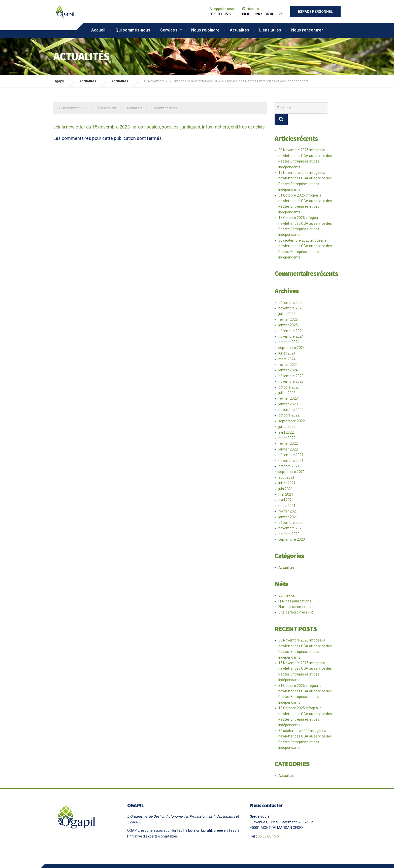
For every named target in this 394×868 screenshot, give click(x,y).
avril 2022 (286, 421)
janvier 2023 (288, 393)
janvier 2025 (288, 314)
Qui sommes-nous (133, 30)
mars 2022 (287, 427)
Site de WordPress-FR (296, 601)
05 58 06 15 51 (269, 825)
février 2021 (288, 500)
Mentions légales (94, 860)
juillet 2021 (287, 472)
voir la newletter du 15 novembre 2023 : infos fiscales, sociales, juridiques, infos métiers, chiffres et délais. (160, 127)
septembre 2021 (292, 460)
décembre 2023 (291, 365)
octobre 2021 (289, 455)
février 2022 (288, 432)
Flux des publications (295, 590)
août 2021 (286, 466)
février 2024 (288, 353)
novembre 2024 (291, 325)
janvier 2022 (288, 438)
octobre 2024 (289, 331)
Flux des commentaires (297, 595)
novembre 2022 (291, 398)
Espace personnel (315, 12)
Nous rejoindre (205, 30)
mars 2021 (287, 494)
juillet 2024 (287, 342)
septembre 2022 (292, 410)
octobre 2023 (289, 376)
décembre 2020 (291, 511)
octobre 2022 (289, 404)
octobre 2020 (289, 523)
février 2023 (288, 387)
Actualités (239, 30)
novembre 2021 (291, 449)
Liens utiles (270, 30)
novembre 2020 (291, 517)
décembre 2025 (291, 291)
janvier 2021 (288, 506)
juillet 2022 (287, 415)
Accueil (98, 30)
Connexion (287, 584)
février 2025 (288, 308)
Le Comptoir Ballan (153, 860)
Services (169, 30)
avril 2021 (286, 489)
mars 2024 (287, 348)
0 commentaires (165, 108)
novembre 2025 (291, 297)
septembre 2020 (292, 528)
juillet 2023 (287, 381)
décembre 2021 (291, 443)
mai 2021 (286, 483)
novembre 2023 (291, 370)
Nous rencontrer (307, 30)
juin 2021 (286, 477)
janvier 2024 (288, 359)
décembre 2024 (291, 319)
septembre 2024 (292, 336)
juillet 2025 (287, 302)
